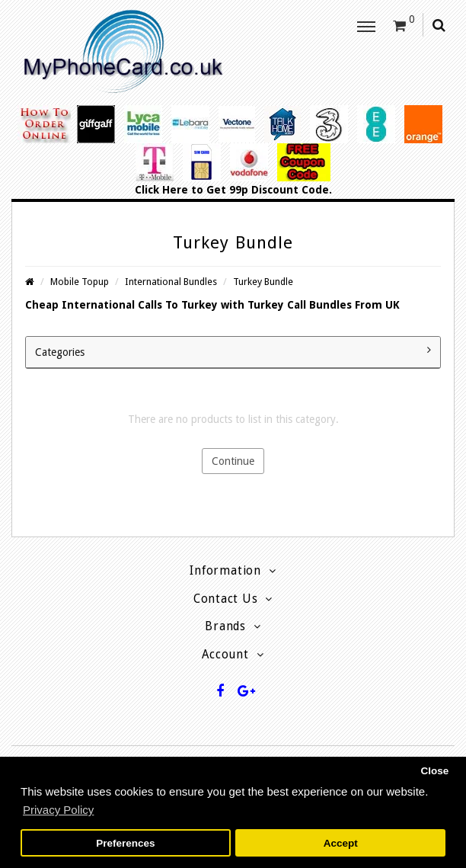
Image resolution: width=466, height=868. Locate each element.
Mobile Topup (80, 282)
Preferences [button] (125, 843)
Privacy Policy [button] (58, 810)
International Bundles (171, 282)
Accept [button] (341, 843)
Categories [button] (233, 351)
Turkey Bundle (263, 282)
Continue (233, 461)
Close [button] (434, 771)
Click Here (161, 190)
